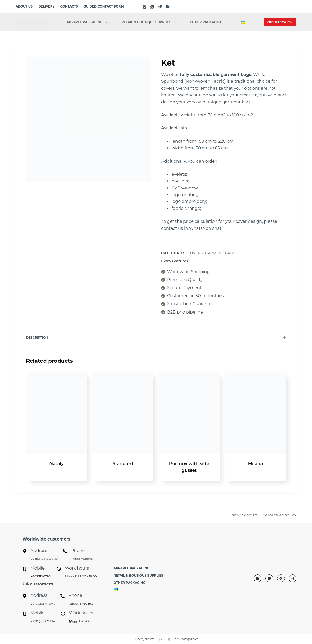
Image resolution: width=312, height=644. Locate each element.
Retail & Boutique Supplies (150, 22)
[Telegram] (160, 7)
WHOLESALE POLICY (280, 515)
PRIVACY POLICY (245, 515)
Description (156, 338)
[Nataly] (56, 413)
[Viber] (168, 7)
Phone (78, 550)
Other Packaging (210, 22)
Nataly (56, 463)
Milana (256, 463)
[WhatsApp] (152, 7)
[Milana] (256, 413)
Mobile (38, 568)
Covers (195, 253)
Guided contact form (104, 6)
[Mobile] (25, 569)
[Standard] (123, 413)
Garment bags (220, 253)
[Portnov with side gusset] (189, 413)
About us (24, 6)
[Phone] (65, 551)
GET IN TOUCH (280, 22)
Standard (123, 463)
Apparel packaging (88, 22)
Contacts (69, 6)
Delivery (47, 6)
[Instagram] (144, 7)
